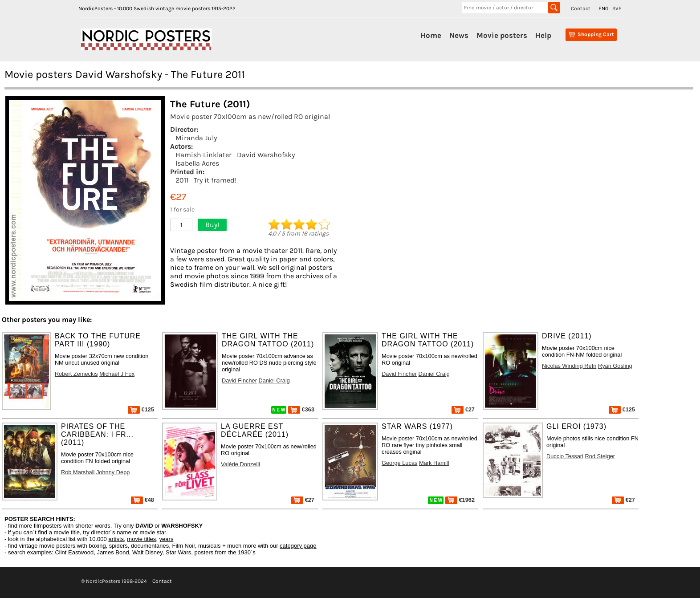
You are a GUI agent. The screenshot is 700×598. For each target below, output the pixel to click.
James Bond (113, 552)
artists (116, 539)
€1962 (460, 500)
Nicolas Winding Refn (569, 366)
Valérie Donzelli (240, 464)
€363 (301, 409)
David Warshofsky (266, 155)
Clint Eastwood (74, 552)
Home (431, 35)
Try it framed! (215, 180)
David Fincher (239, 380)
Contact (581, 8)
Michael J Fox (117, 374)
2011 (182, 180)
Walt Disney (147, 552)
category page (298, 546)
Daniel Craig (274, 380)
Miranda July (196, 138)
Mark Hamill (434, 463)
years (167, 539)
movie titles (141, 539)
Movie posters (502, 35)
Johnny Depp (113, 472)
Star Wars (178, 552)
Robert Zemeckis (76, 374)
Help (543, 35)
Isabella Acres (197, 163)
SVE (617, 8)
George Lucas (399, 463)
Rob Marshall (78, 472)
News (459, 35)
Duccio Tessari (565, 456)
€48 (142, 500)
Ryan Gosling (615, 366)
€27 (463, 409)
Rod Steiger (600, 456)
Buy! (212, 225)
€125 (141, 409)
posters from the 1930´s (225, 552)
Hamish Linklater (203, 155)
